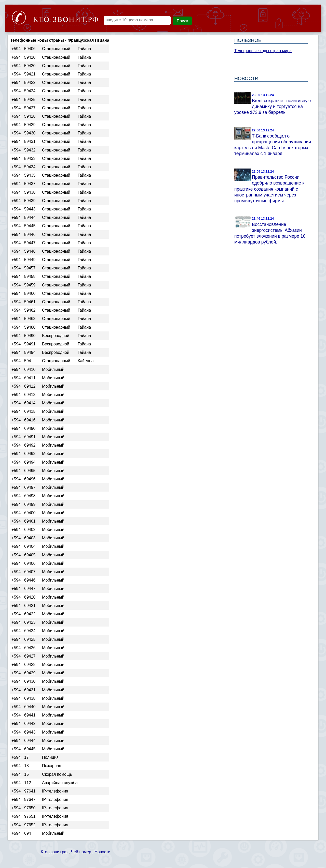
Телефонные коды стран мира (263, 51)
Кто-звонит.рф (54, 852)
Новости (102, 852)
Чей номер (81, 852)
